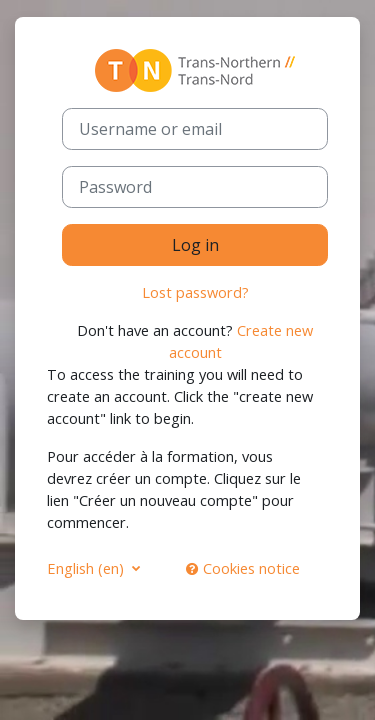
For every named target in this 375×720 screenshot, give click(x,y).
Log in (195, 245)
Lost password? (195, 292)
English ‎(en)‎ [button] (87, 568)
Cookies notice (243, 568)
